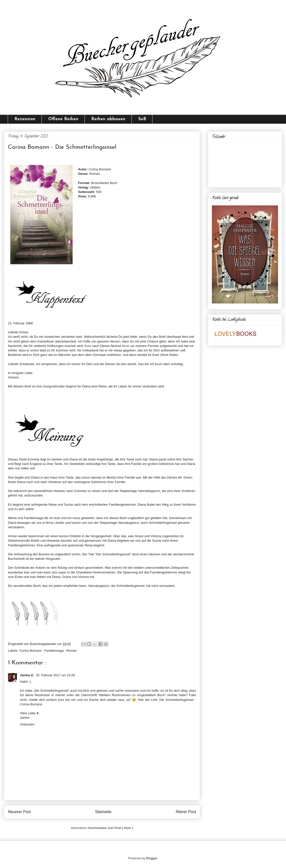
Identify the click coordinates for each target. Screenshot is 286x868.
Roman (72, 651)
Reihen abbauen (108, 119)
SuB (142, 119)
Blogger (151, 858)
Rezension (25, 119)
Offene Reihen (63, 119)
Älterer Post (186, 812)
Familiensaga (55, 651)
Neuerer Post (19, 812)
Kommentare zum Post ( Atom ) (111, 828)
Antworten (27, 724)
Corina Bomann (31, 651)
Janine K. (27, 675)
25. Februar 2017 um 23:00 (55, 675)
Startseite (103, 812)
